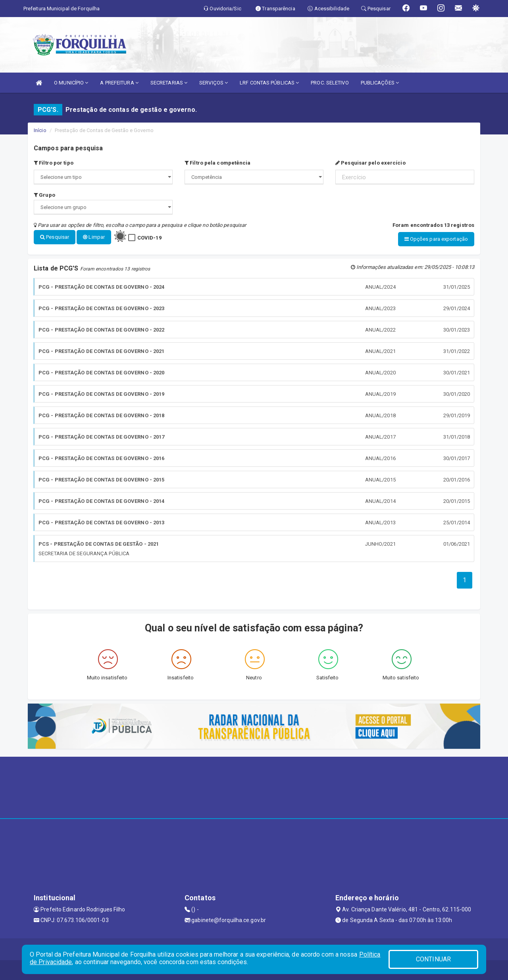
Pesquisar (55, 237)
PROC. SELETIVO (330, 83)
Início (40, 130)
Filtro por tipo (54, 163)
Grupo (44, 195)
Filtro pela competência (218, 163)
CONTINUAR (433, 959)
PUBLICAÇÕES (380, 83)
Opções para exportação (436, 239)
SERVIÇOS (214, 83)
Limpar (94, 237)
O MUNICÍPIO (71, 83)
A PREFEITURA (119, 83)
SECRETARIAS (169, 83)
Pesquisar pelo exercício (370, 163)
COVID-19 (149, 238)
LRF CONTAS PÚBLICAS (269, 83)
